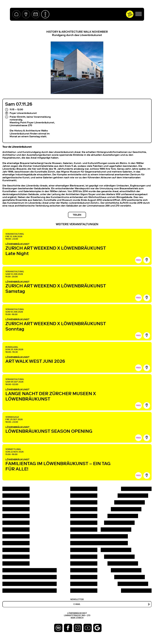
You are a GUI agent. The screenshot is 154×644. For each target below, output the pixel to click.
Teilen (77, 215)
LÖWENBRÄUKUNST (63, 249)
